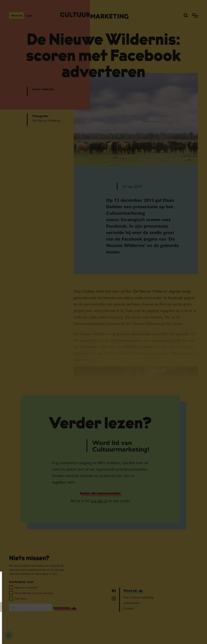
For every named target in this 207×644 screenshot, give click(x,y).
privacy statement (14, 596)
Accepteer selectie (28, 638)
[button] (24, 607)
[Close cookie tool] (50, 577)
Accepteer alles (27, 629)
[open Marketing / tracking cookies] (50, 617)
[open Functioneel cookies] (50, 607)
